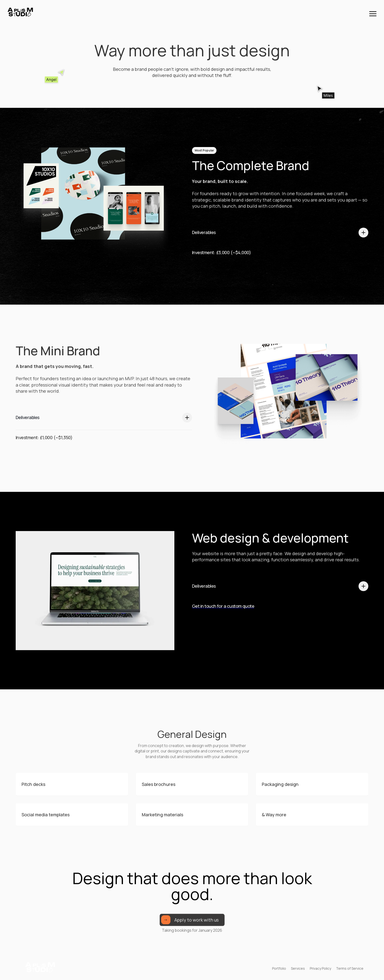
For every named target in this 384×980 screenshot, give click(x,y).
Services (298, 968)
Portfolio (279, 968)
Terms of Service (350, 968)
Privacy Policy (320, 968)
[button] (373, 14)
